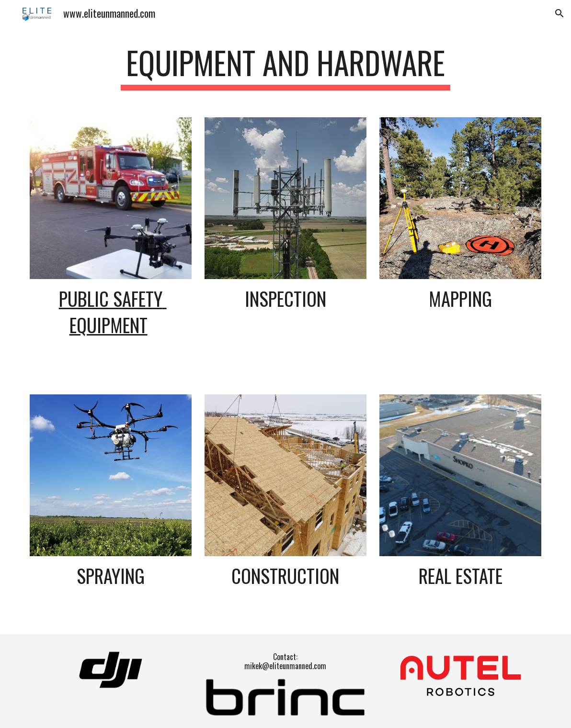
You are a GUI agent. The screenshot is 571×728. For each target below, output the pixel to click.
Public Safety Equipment (113, 312)
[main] (285, 67)
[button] (560, 13)
